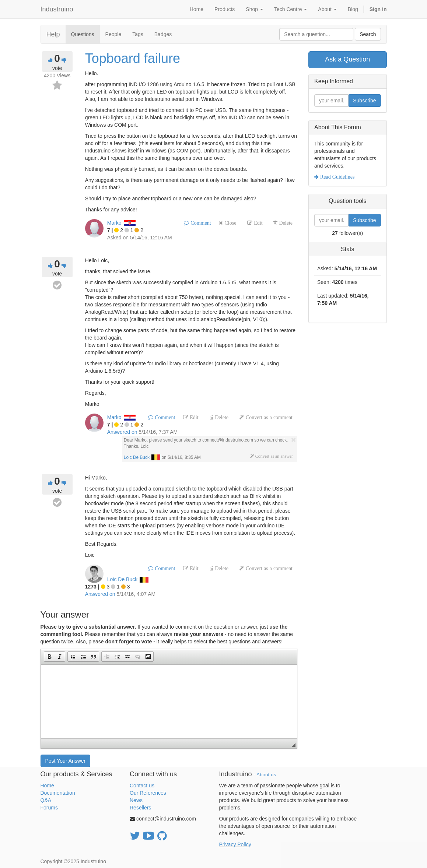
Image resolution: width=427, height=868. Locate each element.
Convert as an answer (274, 456)
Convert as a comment (268, 417)
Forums (49, 808)
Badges (163, 34)
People (113, 34)
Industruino (57, 9)
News (136, 800)
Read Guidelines (337, 177)
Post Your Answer (66, 761)
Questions (83, 34)
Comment (200, 223)
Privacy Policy (235, 844)
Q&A (46, 800)
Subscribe (364, 101)
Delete (285, 223)
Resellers (140, 808)
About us (266, 775)
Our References (148, 793)
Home (47, 786)
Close (230, 223)
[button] (49, 657)
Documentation (58, 793)
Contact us (142, 786)
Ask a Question (347, 59)
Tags (138, 34)
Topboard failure (133, 58)
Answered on (122, 432)
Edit (257, 223)
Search (368, 34)
